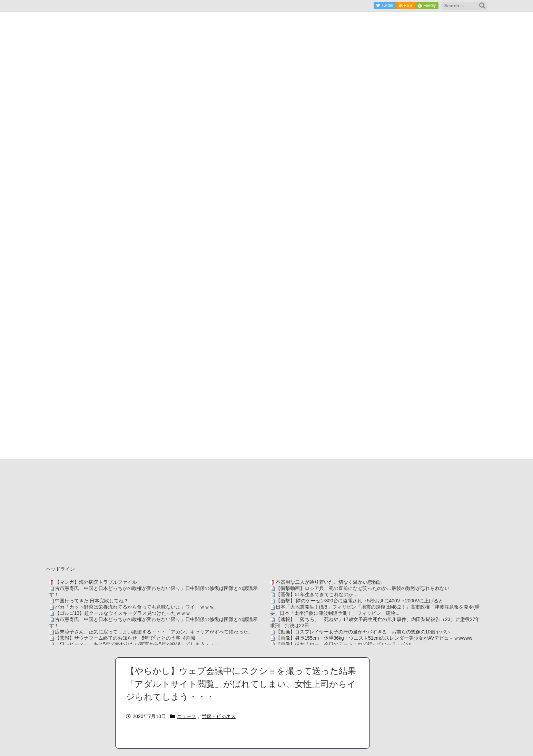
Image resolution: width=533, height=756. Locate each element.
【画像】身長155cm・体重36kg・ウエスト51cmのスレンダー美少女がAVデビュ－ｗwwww (374, 638)
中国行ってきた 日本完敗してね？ (92, 601)
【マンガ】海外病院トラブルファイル (96, 582)
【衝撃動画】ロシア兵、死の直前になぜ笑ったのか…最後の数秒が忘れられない (363, 588)
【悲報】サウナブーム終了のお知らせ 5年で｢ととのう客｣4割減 (125, 638)
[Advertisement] (267, 511)
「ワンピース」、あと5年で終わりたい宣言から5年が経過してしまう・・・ (137, 644)
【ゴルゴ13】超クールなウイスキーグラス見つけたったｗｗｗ (123, 613)
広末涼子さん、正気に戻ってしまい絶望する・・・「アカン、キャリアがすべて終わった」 (154, 632)
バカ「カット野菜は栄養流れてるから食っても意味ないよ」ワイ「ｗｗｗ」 (137, 607)
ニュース (187, 716)
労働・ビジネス (219, 716)
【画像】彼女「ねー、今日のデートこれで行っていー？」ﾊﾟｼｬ (343, 644)
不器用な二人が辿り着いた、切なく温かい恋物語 (329, 582)
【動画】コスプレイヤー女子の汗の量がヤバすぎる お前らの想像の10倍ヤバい (363, 632)
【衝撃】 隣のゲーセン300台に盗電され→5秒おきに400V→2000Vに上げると (359, 601)
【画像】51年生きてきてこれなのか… (317, 594)
